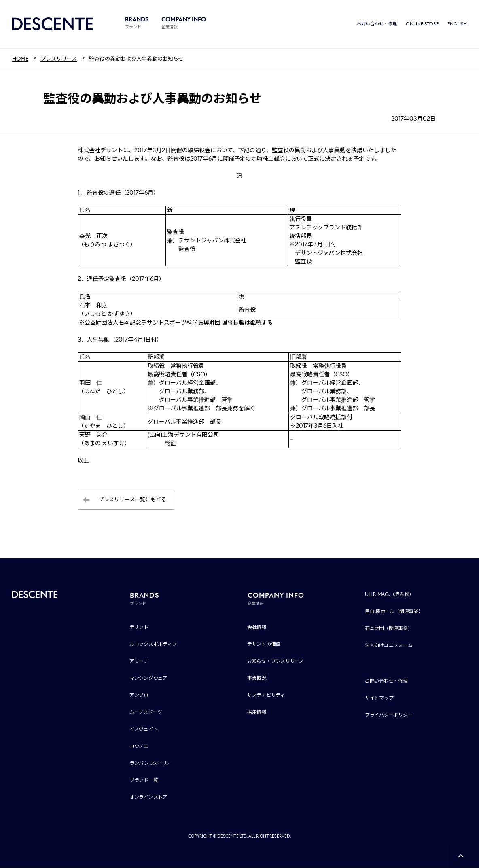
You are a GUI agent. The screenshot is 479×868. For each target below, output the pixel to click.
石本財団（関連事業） (389, 629)
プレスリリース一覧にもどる (132, 500)
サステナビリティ (266, 695)
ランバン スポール (149, 763)
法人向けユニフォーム (389, 646)
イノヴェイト (144, 729)
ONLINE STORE (422, 24)
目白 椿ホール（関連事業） (394, 612)
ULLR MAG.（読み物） (389, 595)
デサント (139, 627)
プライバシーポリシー (389, 715)
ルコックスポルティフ (153, 644)
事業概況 (257, 678)
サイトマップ (379, 698)
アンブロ (139, 695)
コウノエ (139, 746)
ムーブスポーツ (146, 712)
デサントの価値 (264, 644)
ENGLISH (457, 24)
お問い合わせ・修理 (377, 24)
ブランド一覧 (144, 780)
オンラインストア (148, 797)
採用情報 (257, 712)
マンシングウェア (148, 678)
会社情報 (257, 627)
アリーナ (139, 661)
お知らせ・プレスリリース (276, 661)
